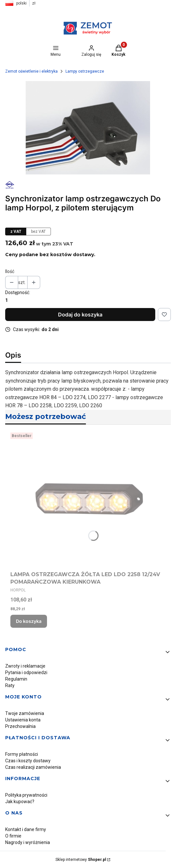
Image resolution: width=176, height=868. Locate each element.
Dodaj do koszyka (80, 315)
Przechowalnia (20, 726)
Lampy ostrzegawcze (85, 71)
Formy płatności (22, 754)
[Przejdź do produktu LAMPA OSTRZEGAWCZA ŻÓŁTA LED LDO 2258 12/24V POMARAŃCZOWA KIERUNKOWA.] (88, 499)
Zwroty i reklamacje (25, 666)
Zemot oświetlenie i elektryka (31, 71)
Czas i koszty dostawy (28, 761)
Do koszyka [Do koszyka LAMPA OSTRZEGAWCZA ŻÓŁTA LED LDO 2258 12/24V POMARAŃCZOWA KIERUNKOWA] (29, 621)
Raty (10, 685)
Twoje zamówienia (25, 713)
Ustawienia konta (23, 720)
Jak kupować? (20, 802)
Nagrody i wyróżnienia (28, 842)
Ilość (10, 271)
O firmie (13, 836)
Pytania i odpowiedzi (26, 672)
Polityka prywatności (26, 795)
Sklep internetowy (81, 860)
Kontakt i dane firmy (26, 829)
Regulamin (16, 679)
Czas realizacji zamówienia (33, 767)
